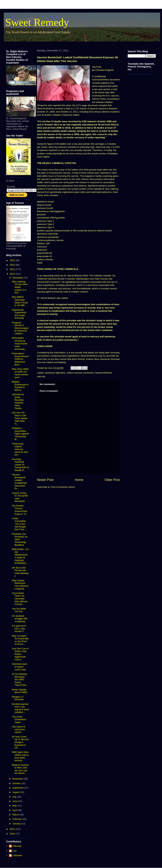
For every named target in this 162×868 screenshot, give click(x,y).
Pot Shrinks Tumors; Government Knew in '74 (19, 510)
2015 (13, 260)
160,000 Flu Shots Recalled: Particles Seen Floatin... (18, 401)
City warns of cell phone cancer (18, 729)
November (18, 779)
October (17, 783)
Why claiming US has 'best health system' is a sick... (20, 287)
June (15, 801)
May (15, 806)
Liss (15, 851)
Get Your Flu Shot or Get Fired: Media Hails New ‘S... (19, 418)
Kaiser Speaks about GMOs (20, 691)
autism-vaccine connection (80, 373)
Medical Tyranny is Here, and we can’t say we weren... (20, 769)
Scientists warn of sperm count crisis (19, 667)
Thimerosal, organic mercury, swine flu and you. (20, 449)
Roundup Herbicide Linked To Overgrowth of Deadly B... (20, 465)
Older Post (112, 480)
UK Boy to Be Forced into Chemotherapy (20, 572)
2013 (13, 269)
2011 (13, 829)
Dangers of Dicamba (18, 698)
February (17, 819)
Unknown (17, 855)
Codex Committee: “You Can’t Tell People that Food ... (19, 524)
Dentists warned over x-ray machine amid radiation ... (20, 708)
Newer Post (45, 480)
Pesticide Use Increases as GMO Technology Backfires (20, 539)
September (18, 788)
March (16, 815)
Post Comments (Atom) (63, 487)
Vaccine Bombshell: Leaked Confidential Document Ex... (19, 482)
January (17, 824)
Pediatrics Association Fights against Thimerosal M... (20, 434)
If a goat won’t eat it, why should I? (19, 629)
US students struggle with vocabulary (20, 619)
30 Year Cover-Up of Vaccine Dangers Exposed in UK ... (20, 742)
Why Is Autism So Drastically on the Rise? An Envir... (20, 640)
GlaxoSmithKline (103, 373)
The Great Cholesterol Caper (19, 719)
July (15, 797)
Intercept (17, 846)
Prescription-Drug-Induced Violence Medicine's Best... (20, 359)
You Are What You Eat (19, 610)
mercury (41, 376)
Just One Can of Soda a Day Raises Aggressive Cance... (20, 654)
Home (79, 480)
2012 (13, 274)
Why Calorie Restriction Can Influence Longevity (20, 585)
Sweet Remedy (37, 22)
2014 (13, 265)
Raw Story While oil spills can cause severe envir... (20, 373)
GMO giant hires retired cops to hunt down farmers (20, 756)
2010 (13, 834)
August (16, 792)
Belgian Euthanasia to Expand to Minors (20, 386)
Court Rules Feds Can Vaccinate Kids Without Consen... (20, 599)
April (15, 810)
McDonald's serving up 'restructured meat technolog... (19, 343)
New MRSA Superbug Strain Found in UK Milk (20, 301)
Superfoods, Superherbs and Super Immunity (19, 314)
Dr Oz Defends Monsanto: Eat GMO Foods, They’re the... (20, 679)
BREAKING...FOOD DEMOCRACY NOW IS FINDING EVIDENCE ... (20, 556)
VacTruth (97, 67)
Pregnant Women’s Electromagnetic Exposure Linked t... (20, 328)
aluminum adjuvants (55, 373)
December (18, 278)
